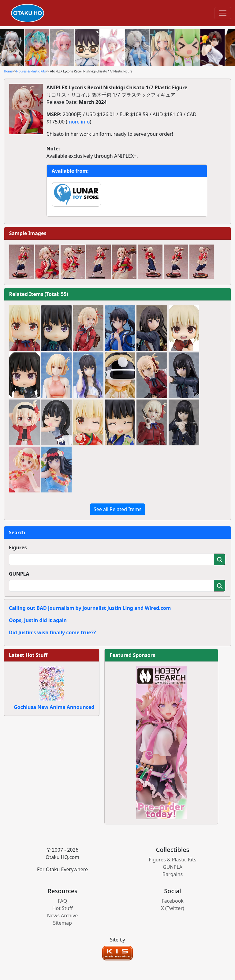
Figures (18, 547)
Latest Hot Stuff (28, 655)
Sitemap (62, 923)
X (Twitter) (173, 908)
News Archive (63, 916)
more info (78, 122)
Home (8, 71)
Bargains (173, 874)
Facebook (173, 901)
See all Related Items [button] (117, 509)
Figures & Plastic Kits (31, 71)
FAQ (62, 901)
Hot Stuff (63, 908)
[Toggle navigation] (223, 13)
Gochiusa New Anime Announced (54, 707)
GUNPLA (19, 574)
